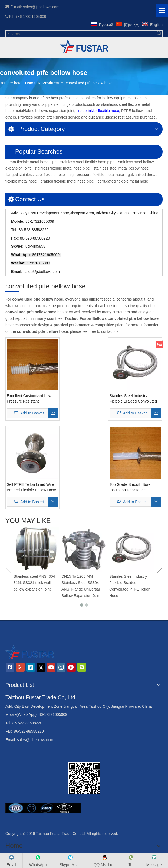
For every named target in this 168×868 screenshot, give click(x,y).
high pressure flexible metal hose (96, 175)
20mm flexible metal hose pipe (31, 162)
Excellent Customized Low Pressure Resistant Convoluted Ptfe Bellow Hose (31, 399)
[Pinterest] (71, 667)
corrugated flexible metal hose (123, 181)
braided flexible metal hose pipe (67, 181)
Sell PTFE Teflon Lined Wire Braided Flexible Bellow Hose (31, 487)
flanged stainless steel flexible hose (35, 175)
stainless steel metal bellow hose (121, 168)
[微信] (82, 667)
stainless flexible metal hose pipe (62, 168)
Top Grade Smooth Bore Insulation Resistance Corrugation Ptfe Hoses (130, 487)
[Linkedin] (31, 667)
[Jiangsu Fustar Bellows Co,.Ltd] (84, 778)
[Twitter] (41, 667)
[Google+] (20, 667)
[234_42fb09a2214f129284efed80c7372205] (84, 46)
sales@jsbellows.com (42, 272)
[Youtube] (51, 667)
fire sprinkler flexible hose (98, 111)
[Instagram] (61, 667)
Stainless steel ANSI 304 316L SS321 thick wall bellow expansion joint (34, 583)
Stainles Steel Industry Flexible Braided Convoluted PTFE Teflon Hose (133, 399)
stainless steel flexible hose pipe (87, 162)
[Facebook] (10, 667)
